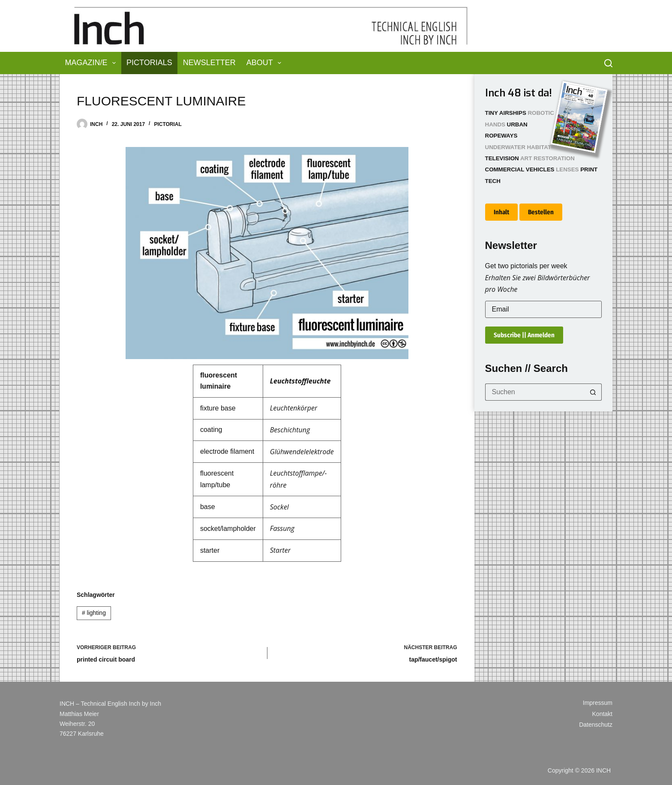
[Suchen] (608, 63)
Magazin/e (92, 63)
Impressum (598, 703)
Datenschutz (596, 725)
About (266, 63)
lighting (94, 613)
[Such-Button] (593, 392)
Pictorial (168, 124)
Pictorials (149, 63)
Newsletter (209, 63)
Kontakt (602, 714)
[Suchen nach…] (535, 392)
